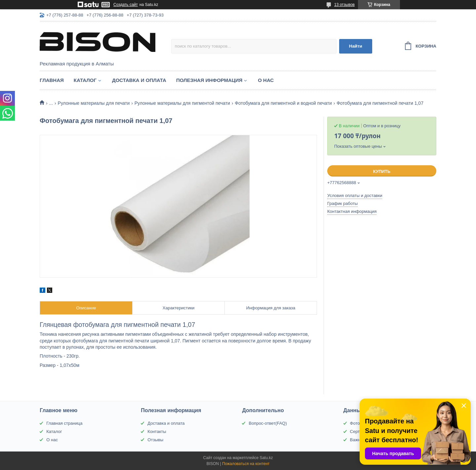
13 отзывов (344, 5)
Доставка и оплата (139, 80)
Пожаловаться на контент (246, 464)
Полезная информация (209, 80)
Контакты (157, 431)
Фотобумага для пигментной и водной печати (283, 103)
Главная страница (64, 423)
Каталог (85, 80)
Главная (52, 80)
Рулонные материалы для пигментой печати (182, 103)
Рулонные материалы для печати (94, 103)
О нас (266, 80)
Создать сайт (126, 5)
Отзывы (155, 440)
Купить (382, 171)
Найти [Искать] (356, 46)
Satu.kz (266, 458)
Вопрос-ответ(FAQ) (268, 423)
